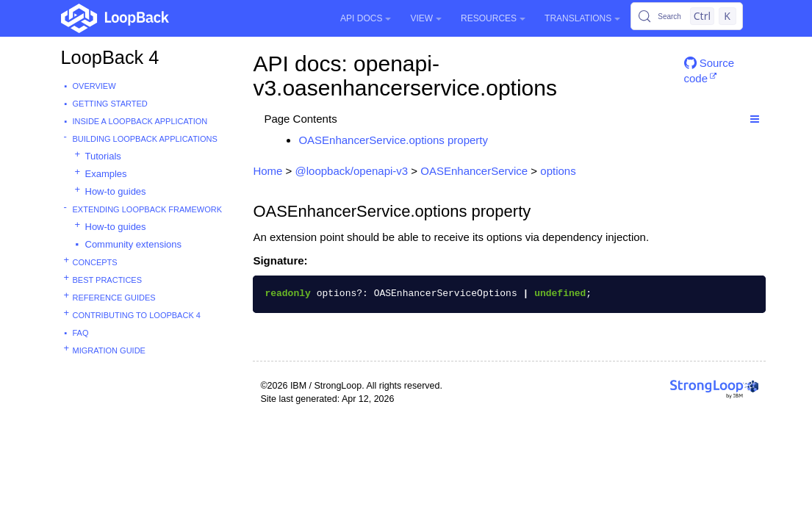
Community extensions (134, 244)
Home (267, 171)
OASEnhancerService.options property (393, 140)
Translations (582, 18)
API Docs (366, 18)
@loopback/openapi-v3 (352, 171)
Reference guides (114, 298)
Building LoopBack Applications (145, 139)
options (558, 171)
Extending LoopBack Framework (148, 209)
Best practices (108, 280)
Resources (493, 18)
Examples (106, 174)
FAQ (81, 333)
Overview (94, 86)
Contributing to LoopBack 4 (137, 315)
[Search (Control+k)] (686, 16)
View (426, 18)
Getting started (110, 104)
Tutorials (103, 156)
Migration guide (109, 350)
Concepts (95, 262)
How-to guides (116, 191)
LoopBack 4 (110, 57)
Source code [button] (709, 69)
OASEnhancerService (474, 171)
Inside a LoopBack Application (140, 121)
